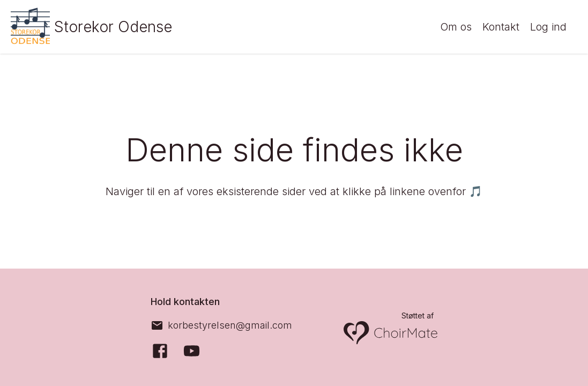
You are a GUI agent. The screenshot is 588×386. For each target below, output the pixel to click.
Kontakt (501, 27)
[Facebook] (160, 351)
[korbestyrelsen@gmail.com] (221, 325)
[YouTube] (192, 351)
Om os (456, 27)
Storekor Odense (117, 27)
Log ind (548, 27)
